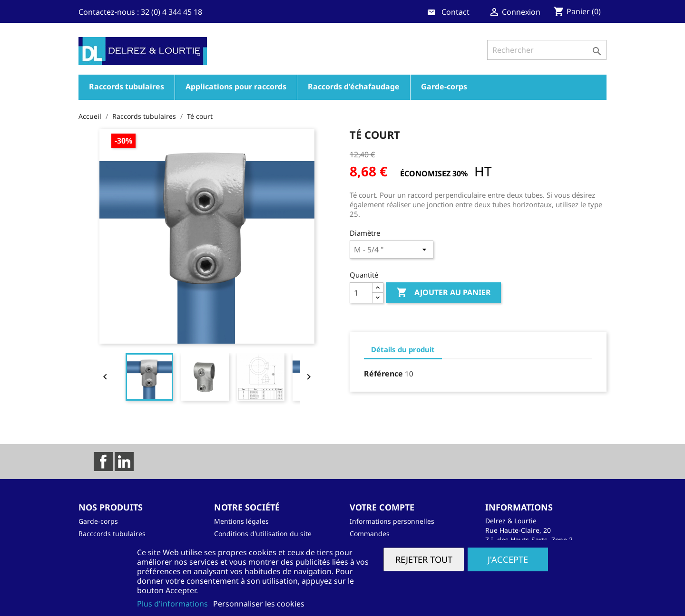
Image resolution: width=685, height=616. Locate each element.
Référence (383, 374)
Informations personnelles (392, 521)
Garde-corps (444, 87)
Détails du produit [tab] (403, 349)
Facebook (103, 462)
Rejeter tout (424, 559)
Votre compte (382, 507)
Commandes (370, 534)
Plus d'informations (173, 604)
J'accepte (508, 559)
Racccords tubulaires (112, 534)
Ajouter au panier (444, 293)
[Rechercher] (547, 50)
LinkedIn (124, 462)
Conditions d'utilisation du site (263, 534)
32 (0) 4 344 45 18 (171, 12)
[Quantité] (361, 293)
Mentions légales (241, 521)
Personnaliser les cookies (259, 604)
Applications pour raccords (236, 87)
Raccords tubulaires (127, 87)
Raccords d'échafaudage (354, 87)
